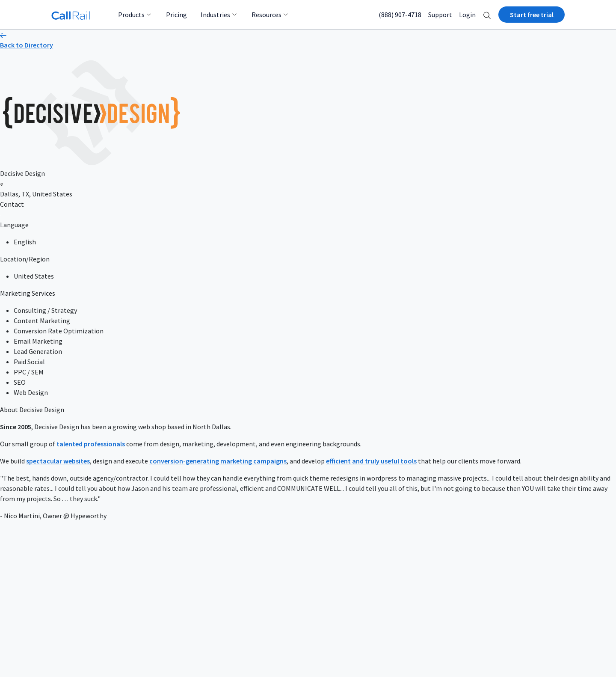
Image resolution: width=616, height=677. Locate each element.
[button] (487, 15)
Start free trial (532, 15)
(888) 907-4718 (400, 15)
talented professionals (91, 444)
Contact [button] (12, 204)
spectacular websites (58, 461)
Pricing (176, 15)
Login (467, 15)
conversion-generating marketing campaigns (218, 461)
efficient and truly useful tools (371, 461)
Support (440, 15)
